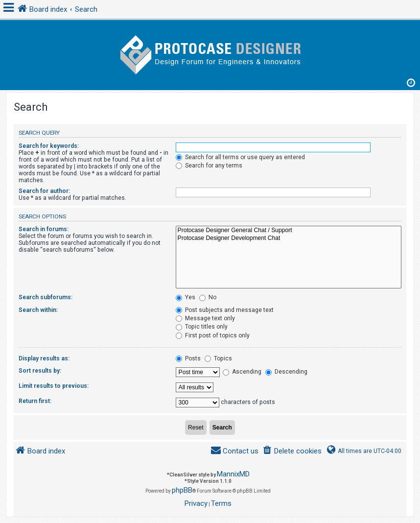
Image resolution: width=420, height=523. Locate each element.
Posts (188, 358)
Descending (286, 372)
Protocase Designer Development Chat (289, 238)
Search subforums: (46, 297)
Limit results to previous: (54, 386)
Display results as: (44, 358)
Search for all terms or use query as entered (240, 157)
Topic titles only (202, 327)
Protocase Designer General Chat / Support (289, 231)
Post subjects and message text (225, 310)
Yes (186, 297)
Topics (218, 358)
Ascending (242, 372)
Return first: (35, 401)
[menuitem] (292, 451)
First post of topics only (213, 335)
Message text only (205, 318)
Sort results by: (40, 371)
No (208, 297)
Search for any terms (209, 166)
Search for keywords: (49, 146)
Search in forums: (44, 229)
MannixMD (233, 474)
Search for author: (44, 191)
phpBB (182, 490)
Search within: (38, 310)
